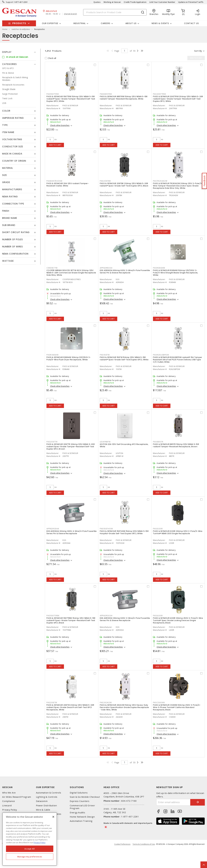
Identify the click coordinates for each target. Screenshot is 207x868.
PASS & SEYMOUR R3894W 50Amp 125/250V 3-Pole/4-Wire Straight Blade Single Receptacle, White (175, 273)
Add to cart (55, 145)
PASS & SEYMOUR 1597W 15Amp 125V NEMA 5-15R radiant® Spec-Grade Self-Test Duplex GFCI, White (124, 358)
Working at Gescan (112, 2)
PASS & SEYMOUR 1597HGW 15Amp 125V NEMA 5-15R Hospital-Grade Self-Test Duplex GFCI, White (124, 532)
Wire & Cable (43, 810)
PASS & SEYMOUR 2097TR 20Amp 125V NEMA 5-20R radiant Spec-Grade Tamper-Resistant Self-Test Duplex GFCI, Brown (71, 447)
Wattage (8, 261)
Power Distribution (46, 805)
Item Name (8, 132)
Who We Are (9, 793)
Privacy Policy (10, 810)
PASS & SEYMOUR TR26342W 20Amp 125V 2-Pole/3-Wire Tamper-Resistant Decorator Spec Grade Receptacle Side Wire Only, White (178, 186)
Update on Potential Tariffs (191, 2)
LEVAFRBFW (105, 442)
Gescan (7, 787)
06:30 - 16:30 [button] (52, 14)
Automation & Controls (49, 793)
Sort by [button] (198, 51)
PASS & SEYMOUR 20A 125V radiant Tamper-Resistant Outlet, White (68, 185)
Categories (9, 64)
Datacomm (42, 801)
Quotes (97, 2)
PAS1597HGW (106, 529)
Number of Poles (13, 239)
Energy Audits (77, 813)
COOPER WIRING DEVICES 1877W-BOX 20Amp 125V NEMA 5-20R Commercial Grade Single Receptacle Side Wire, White (71, 273)
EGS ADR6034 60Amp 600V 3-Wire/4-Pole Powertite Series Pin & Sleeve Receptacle (125, 272)
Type (5, 125)
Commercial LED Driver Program (82, 807)
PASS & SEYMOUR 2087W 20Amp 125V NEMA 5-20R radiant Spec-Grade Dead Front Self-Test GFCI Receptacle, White (70, 707)
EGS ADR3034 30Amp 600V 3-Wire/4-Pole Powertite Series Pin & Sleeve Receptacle (125, 619)
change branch (70, 14)
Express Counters (80, 801)
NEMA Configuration (15, 254)
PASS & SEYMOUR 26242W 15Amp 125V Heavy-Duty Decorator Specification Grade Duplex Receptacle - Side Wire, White (124, 707)
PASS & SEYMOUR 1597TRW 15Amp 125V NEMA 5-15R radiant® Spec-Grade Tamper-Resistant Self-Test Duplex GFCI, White (71, 99)
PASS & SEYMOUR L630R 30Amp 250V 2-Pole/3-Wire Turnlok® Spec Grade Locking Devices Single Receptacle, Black (178, 620)
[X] (53, 817)
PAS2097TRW (159, 94)
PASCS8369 (159, 703)
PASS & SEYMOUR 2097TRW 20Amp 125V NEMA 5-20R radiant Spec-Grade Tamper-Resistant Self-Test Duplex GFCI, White (178, 99)
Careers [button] (106, 23)
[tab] (19, 52)
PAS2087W (52, 703)
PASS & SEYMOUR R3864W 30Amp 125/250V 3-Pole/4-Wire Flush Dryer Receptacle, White (69, 358)
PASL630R (158, 616)
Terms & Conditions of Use (144, 844)
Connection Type (13, 204)
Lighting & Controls (47, 797)
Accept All (30, 849)
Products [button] (19, 23)
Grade (6, 182)
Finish (6, 211)
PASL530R (158, 529)
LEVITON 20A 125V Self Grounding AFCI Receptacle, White (124, 445)
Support (10, 2)
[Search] (115, 12)
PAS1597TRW (53, 94)
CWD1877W (52, 268)
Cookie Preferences (122, 844)
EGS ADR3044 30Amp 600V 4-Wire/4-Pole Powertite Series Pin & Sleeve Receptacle (72, 532)
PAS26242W (106, 703)
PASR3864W (53, 355)
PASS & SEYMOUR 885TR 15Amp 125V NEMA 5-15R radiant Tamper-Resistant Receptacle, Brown (176, 445)
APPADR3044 (53, 529)
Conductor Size (13, 147)
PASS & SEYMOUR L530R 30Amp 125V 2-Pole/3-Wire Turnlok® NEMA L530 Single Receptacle (178, 532)
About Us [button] (131, 23)
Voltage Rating (12, 139)
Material (8, 168)
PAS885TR (158, 442)
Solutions (77, 787)
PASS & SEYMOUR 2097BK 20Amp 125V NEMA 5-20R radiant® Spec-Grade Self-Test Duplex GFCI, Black (124, 185)
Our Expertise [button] (50, 23)
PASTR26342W (160, 181)
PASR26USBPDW (161, 355)
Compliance (9, 801)
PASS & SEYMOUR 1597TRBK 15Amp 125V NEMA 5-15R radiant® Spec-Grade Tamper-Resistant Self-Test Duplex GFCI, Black (71, 620)
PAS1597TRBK (53, 616)
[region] (30, 839)
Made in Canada (12, 154)
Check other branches (60, 125)
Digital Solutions (79, 793)
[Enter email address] (173, 802)
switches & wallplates (21, 29)
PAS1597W (105, 355)
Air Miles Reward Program (17, 797)
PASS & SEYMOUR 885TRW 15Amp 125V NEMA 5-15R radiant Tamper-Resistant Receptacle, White (124, 98)
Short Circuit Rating (16, 232)
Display (7, 52)
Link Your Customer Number (162, 2)
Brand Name (10, 218)
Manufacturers (12, 189)
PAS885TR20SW (54, 181)
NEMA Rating (10, 197)
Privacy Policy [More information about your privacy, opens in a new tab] (39, 842)
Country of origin (14, 161)
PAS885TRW (106, 94)
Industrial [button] (80, 23)
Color (6, 111)
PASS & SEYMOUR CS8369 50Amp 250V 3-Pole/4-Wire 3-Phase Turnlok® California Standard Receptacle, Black (177, 707)
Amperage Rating (13, 118)
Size (5, 175)
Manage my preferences (30, 857)
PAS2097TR (52, 442)
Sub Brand (9, 225)
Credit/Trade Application (135, 2)
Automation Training (81, 821)
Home (5, 29)
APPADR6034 (106, 268)
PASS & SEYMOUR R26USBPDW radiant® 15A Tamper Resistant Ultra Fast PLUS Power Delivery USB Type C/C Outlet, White (178, 360)
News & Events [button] (160, 23)
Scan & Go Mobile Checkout (85, 797)
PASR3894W (159, 268)
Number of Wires (13, 247)
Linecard (7, 805)
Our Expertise (45, 787)
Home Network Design (82, 817)
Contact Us (191, 23)
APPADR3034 (106, 616)
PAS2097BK (105, 181)
